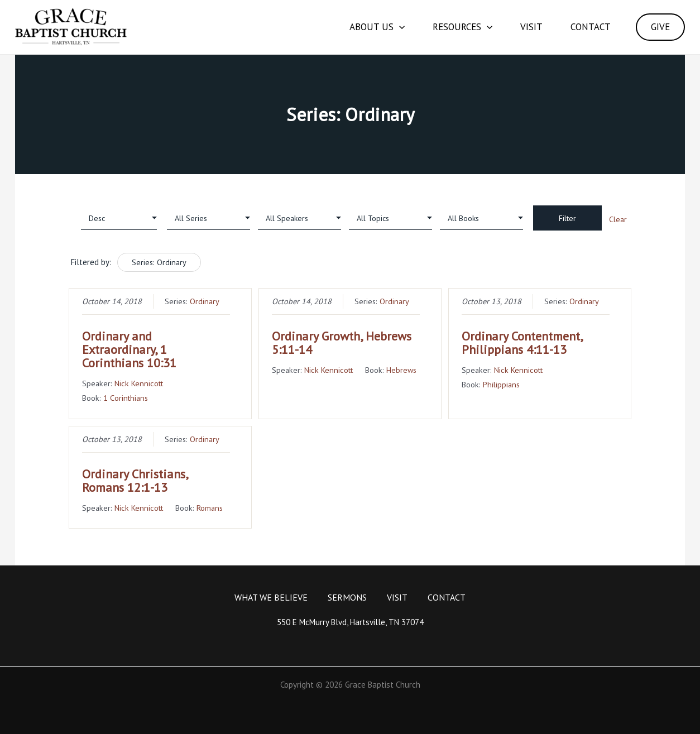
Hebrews (401, 370)
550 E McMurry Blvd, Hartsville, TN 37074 (350, 622)
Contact (591, 27)
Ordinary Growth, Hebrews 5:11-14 (342, 343)
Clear (618, 219)
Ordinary (205, 301)
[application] (399, 27)
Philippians (501, 384)
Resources (462, 27)
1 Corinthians (126, 398)
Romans (210, 508)
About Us (377, 27)
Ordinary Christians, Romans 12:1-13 (135, 481)
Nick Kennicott (139, 383)
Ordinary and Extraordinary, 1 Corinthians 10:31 (129, 349)
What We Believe (271, 597)
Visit (531, 27)
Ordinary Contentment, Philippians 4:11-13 (522, 343)
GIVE (660, 27)
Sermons (347, 597)
